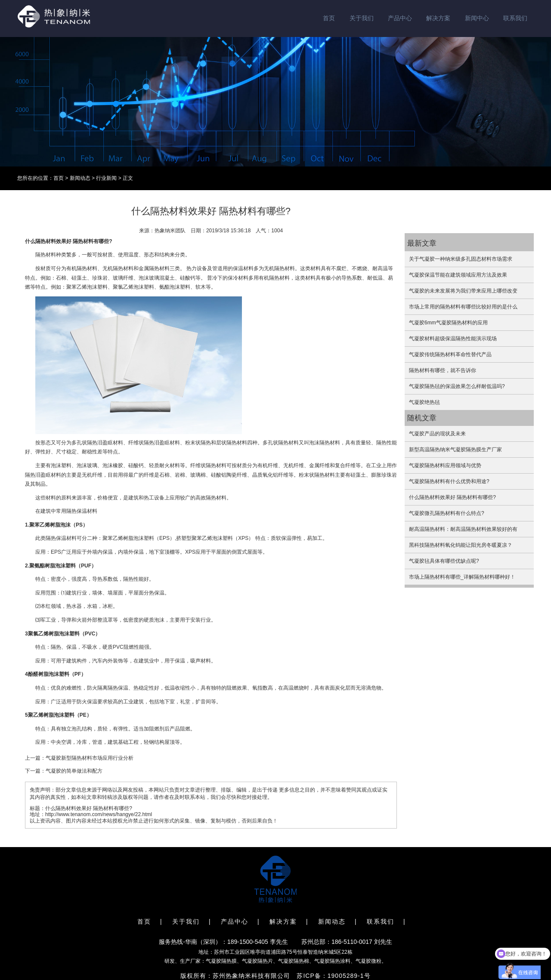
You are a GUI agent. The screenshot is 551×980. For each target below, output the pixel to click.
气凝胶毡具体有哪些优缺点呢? (444, 561)
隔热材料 (46, 241)
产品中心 (400, 18)
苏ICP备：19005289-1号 (333, 976)
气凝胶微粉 (368, 961)
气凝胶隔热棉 (294, 961)
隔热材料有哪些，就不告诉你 (443, 370)
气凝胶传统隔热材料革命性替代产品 (450, 354)
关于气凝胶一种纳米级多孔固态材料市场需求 (461, 259)
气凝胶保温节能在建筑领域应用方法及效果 (458, 275)
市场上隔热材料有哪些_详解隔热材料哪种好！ (462, 577)
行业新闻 (106, 178)
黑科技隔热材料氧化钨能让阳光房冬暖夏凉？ (461, 545)
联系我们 (515, 18)
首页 (329, 18)
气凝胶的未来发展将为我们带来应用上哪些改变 (463, 291)
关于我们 (362, 18)
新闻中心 (477, 18)
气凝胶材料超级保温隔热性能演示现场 (453, 339)
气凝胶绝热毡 (424, 402)
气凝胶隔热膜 (221, 961)
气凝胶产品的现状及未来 (437, 434)
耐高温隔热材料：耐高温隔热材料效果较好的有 (463, 529)
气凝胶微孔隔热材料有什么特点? (447, 513)
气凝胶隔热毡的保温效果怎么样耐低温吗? (457, 386)
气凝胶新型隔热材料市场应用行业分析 (90, 758)
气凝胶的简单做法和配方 (74, 771)
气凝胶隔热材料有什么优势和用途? (449, 481)
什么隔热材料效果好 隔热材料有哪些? (452, 497)
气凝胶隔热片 (257, 961)
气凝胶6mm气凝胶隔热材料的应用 (448, 323)
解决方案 (438, 18)
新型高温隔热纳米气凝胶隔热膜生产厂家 (455, 450)
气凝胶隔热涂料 (332, 961)
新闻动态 (80, 178)
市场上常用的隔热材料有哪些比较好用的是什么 (463, 307)
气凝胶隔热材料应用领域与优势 (445, 465)
